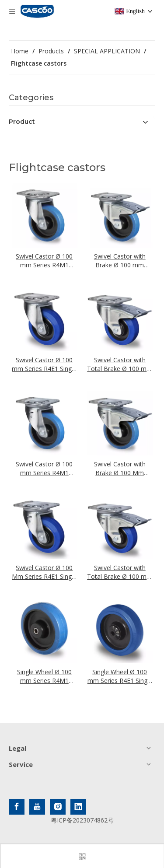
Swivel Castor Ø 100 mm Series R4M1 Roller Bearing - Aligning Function (44, 469)
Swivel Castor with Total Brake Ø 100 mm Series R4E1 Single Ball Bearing (120, 364)
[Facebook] (17, 807)
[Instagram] (58, 807)
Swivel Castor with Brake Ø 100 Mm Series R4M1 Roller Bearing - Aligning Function (120, 469)
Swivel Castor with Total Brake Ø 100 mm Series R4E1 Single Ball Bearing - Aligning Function (120, 572)
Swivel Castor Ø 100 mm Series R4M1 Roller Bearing (44, 261)
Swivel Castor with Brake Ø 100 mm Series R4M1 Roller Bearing (120, 261)
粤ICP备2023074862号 (82, 820)
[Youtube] (37, 807)
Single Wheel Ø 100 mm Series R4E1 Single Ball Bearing (120, 676)
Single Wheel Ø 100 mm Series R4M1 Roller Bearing (44, 676)
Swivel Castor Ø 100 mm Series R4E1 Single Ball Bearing (44, 364)
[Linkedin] (78, 807)
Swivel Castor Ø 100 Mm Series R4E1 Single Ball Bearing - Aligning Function (44, 572)
